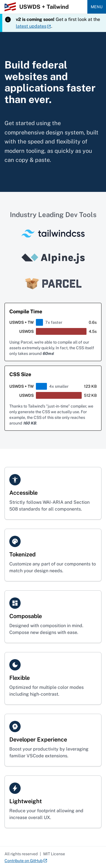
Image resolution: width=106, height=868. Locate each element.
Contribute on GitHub (26, 861)
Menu (97, 7)
